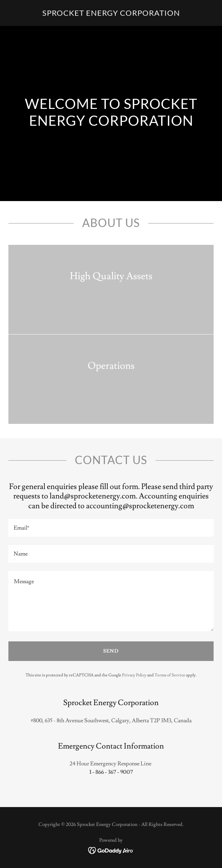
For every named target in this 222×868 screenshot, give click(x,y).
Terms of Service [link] (170, 675)
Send (111, 651)
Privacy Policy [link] (134, 675)
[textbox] (111, 528)
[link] (111, 14)
